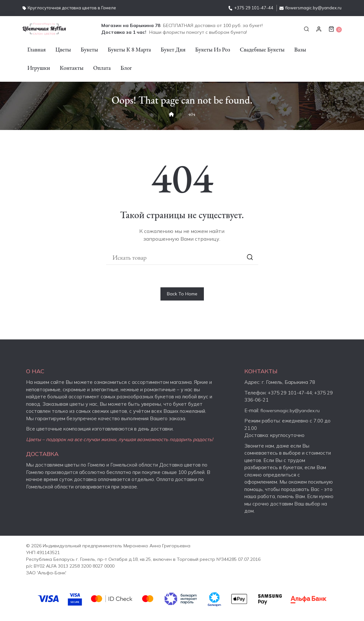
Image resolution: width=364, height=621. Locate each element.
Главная (36, 49)
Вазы (300, 49)
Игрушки (39, 68)
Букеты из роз (213, 49)
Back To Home (182, 294)
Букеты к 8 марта (129, 49)
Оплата (102, 68)
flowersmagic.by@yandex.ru (310, 8)
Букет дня (173, 49)
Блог (126, 68)
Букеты (89, 49)
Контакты (72, 68)
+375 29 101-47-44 (251, 8)
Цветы (63, 49)
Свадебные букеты (262, 49)
